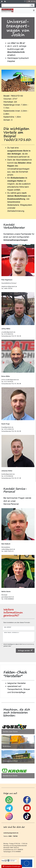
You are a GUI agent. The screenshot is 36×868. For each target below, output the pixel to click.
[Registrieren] (5, 1)
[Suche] (32, 5)
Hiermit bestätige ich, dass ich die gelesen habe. (19, 645)
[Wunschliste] (25, 1)
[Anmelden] (2, 1)
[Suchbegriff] (16, 5)
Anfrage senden (25, 650)
